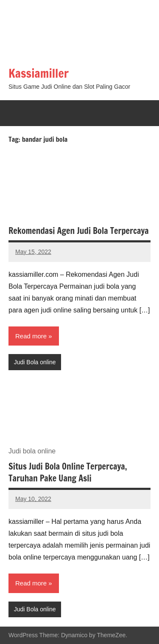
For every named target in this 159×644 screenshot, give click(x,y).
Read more (31, 336)
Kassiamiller (39, 73)
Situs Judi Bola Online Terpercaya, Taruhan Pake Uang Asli (68, 472)
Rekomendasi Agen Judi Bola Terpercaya (79, 231)
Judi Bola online (35, 362)
